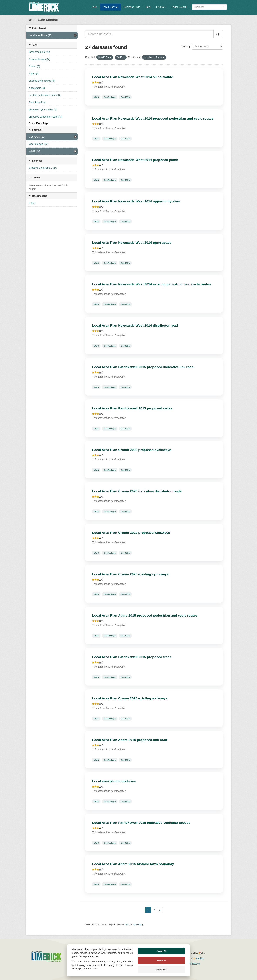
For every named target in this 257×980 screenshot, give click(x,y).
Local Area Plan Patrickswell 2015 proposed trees (132, 657)
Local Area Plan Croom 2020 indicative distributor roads (137, 491)
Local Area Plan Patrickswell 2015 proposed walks (132, 408)
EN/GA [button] (161, 7)
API (126, 925)
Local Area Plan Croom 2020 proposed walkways (131, 533)
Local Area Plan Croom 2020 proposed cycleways (132, 450)
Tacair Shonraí (110, 7)
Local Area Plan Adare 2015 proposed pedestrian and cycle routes (145, 615)
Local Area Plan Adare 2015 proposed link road (130, 740)
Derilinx (199, 958)
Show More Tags (39, 123)
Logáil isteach (179, 7)
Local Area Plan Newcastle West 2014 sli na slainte (133, 77)
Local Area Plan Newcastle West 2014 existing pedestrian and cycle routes (151, 284)
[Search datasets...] (149, 34)
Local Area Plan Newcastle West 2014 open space (132, 243)
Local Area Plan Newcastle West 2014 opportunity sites (136, 201)
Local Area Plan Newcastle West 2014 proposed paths (135, 160)
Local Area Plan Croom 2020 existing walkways (130, 698)
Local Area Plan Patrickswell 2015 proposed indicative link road (143, 367)
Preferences (161, 970)
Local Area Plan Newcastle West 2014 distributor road (135, 325)
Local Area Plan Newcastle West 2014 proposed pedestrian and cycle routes (153, 118)
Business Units (132, 7)
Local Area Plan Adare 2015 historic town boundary (133, 864)
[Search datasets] (209, 7)
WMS (96, 97)
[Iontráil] (224, 7)
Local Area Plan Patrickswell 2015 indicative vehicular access (141, 823)
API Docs (138, 925)
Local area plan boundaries (114, 781)
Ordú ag (185, 47)
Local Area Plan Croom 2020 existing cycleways (130, 574)
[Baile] (30, 20)
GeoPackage (110, 97)
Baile (94, 7)
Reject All (161, 960)
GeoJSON (125, 97)
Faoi (148, 7)
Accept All (161, 951)
